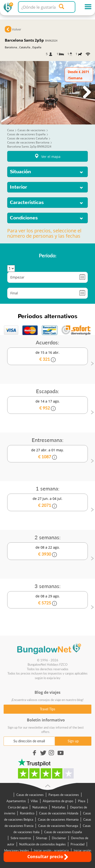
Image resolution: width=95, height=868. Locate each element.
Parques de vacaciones (64, 795)
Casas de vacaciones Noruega (58, 826)
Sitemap (42, 838)
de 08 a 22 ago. (47, 551)
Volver (17, 29)
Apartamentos (16, 801)
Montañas (59, 807)
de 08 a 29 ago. (47, 600)
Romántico (27, 813)
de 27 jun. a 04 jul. (47, 502)
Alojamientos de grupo (58, 801)
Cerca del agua (18, 807)
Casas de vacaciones (30, 795)
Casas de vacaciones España (63, 832)
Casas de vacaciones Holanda (59, 813)
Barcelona (11, 47)
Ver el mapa (47, 156)
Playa (82, 801)
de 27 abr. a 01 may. (47, 454)
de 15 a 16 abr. (47, 356)
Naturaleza (40, 807)
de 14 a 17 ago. (47, 405)
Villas (34, 801)
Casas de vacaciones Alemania (58, 819)
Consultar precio (48, 857)
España (37, 47)
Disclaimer (59, 838)
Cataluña (25, 47)
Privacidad (77, 844)
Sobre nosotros (21, 838)
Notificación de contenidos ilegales (42, 844)
